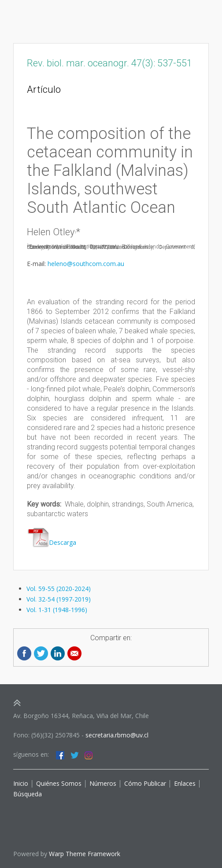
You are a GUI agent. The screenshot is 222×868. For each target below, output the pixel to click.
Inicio (21, 783)
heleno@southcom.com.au (86, 264)
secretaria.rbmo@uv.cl (117, 735)
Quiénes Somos (58, 783)
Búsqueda (28, 794)
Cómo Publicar (145, 783)
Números (103, 783)
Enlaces (184, 783)
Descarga (52, 542)
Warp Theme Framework (85, 854)
